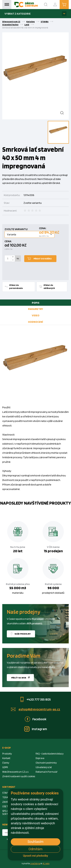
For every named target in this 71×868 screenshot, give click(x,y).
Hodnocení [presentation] (35, 322)
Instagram (39, 729)
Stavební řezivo (10, 25)
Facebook (39, 719)
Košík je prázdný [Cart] (69, 4)
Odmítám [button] (36, 849)
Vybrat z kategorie (18, 14)
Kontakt (6, 758)
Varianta (12, 234)
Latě (27, 25)
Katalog (30, 22)
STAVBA (45, 22)
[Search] (46, 5)
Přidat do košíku (43, 259)
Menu (7, 5)
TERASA (7, 797)
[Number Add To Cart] (8, 258)
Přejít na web (19, 678)
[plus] (13, 257)
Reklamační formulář (47, 772)
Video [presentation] (36, 315)
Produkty (7, 754)
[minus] (13, 260)
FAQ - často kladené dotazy (50, 754)
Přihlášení (58, 3)
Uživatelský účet (44, 767)
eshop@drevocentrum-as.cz (39, 709)
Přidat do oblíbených (49, 287)
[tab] (35, 303)
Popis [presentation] (36, 303)
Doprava (40, 758)
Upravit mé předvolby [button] (35, 856)
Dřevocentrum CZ (11, 22)
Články (6, 763)
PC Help (46, 863)
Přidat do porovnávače (16, 287)
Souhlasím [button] (35, 842)
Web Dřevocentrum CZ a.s (15, 772)
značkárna (35, 863)
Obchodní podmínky (46, 763)
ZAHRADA (7, 802)
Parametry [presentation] (35, 309)
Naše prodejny (23, 634)
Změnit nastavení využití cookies (19, 776)
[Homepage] (26, 5)
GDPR (5, 767)
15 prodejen (53, 551)
